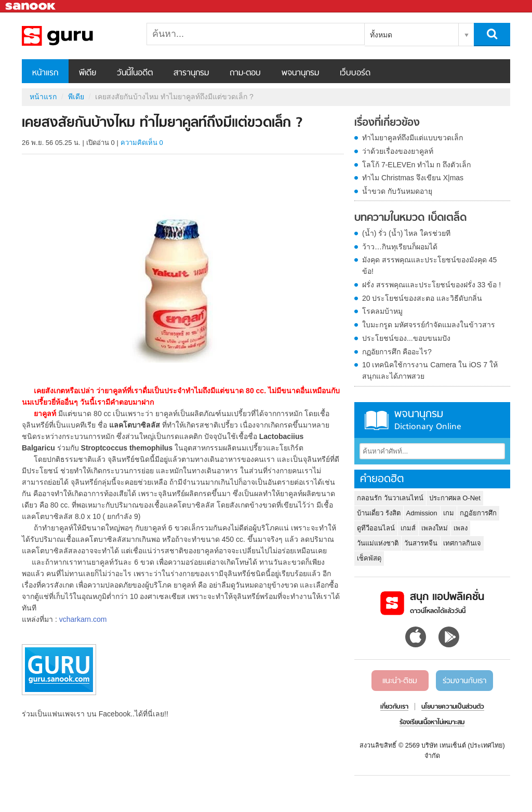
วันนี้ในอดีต (135, 73)
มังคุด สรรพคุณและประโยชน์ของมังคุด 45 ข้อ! (429, 265)
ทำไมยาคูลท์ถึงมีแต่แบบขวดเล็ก (413, 138)
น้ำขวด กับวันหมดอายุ (397, 191)
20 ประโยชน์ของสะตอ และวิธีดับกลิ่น (422, 298)
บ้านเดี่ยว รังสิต (379, 513)
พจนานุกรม (300, 73)
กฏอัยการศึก (478, 513)
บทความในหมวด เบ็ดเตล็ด (410, 218)
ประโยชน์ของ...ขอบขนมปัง (406, 338)
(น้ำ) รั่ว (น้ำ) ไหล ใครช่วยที (406, 233)
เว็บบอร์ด (355, 73)
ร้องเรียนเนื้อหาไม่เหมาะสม (432, 723)
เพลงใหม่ (435, 528)
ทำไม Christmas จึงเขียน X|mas (413, 178)
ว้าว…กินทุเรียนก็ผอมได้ (400, 247)
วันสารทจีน (421, 543)
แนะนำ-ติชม (400, 681)
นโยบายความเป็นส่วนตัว (453, 707)
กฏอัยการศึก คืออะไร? (397, 352)
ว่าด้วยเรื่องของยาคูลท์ (398, 151)
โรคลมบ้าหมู (382, 311)
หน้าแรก (45, 73)
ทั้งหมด (381, 35)
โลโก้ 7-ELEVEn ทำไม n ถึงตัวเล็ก (416, 165)
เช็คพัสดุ (369, 558)
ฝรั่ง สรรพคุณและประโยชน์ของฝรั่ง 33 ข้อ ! (431, 285)
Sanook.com (31, 6)
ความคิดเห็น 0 (142, 143)
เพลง (461, 528)
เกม (449, 513)
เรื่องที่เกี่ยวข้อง (387, 123)
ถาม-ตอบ (245, 73)
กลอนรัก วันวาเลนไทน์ (390, 498)
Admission (422, 513)
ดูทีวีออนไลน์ (376, 528)
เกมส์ (408, 528)
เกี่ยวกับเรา (394, 707)
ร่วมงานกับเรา (464, 681)
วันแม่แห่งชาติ (378, 543)
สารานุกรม (191, 73)
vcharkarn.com (83, 619)
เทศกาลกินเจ (462, 543)
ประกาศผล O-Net (455, 498)
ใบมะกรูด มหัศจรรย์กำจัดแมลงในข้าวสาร (429, 325)
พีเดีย (88, 73)
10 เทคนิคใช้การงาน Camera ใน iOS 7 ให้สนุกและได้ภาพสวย (430, 370)
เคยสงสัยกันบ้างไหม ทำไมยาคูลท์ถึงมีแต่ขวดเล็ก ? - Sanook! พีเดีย (76, 36)
